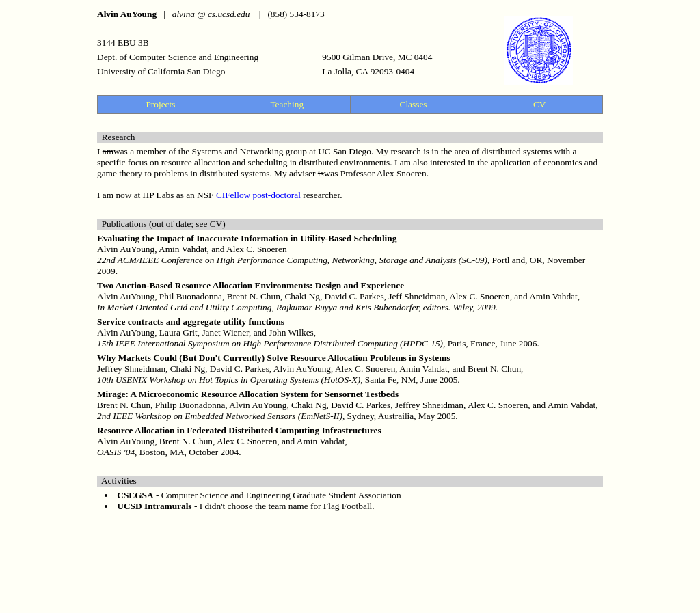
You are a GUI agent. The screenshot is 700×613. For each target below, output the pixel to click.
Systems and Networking (237, 151)
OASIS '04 (116, 452)
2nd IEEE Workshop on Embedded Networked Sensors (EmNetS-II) (220, 416)
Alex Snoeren (402, 173)
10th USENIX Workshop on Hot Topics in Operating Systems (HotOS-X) (229, 380)
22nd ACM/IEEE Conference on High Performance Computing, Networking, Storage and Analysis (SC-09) (292, 260)
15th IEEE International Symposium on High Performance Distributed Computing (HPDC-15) (270, 343)
